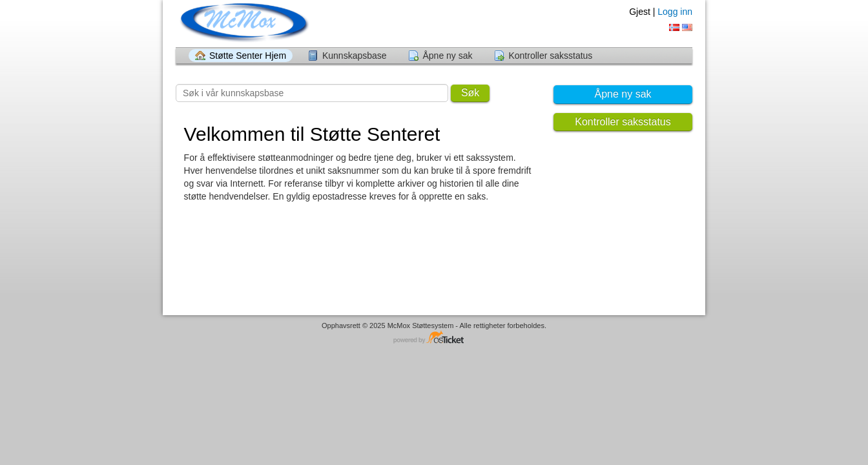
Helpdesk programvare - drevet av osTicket (434, 338)
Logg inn (675, 12)
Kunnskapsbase (355, 56)
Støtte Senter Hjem (248, 56)
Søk (470, 93)
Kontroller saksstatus (550, 56)
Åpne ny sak (447, 56)
